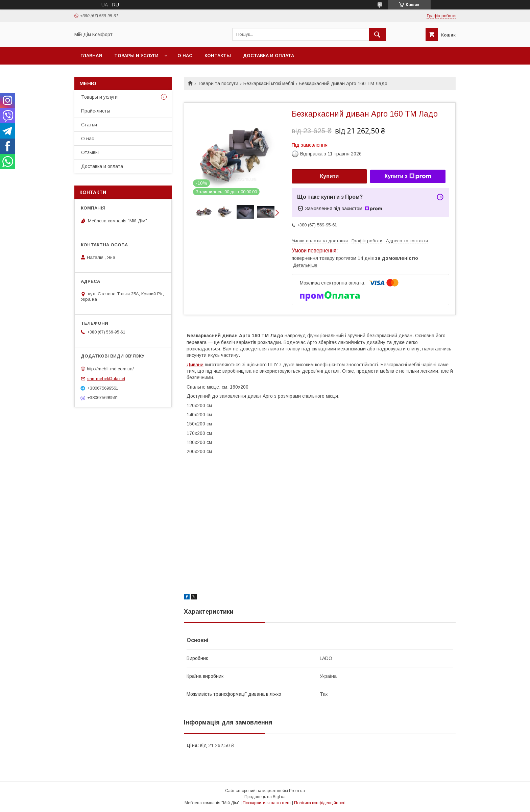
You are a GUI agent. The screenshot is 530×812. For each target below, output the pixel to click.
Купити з (408, 176)
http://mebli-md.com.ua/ (110, 369)
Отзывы (90, 152)
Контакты (218, 56)
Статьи (89, 125)
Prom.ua (297, 791)
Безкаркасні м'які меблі (269, 83)
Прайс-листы (96, 111)
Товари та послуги (218, 83)
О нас (185, 56)
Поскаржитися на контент (267, 803)
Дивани (195, 365)
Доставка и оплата (269, 56)
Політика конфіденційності (320, 803)
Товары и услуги (136, 56)
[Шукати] (377, 34)
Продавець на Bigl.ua (265, 797)
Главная (91, 56)
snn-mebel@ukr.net (106, 379)
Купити (330, 176)
